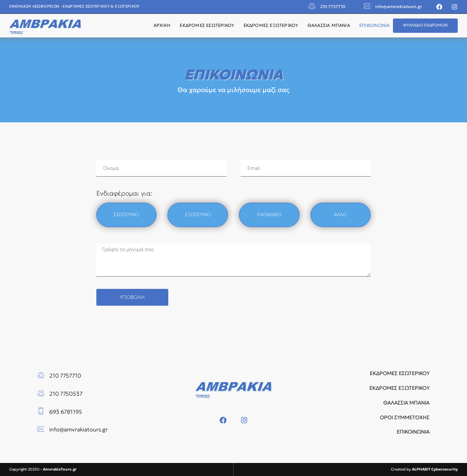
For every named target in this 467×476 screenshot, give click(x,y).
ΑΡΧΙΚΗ (162, 25)
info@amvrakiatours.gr (399, 7)
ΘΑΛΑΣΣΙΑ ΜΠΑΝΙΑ (329, 25)
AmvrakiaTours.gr (60, 469)
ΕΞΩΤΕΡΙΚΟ (198, 214)
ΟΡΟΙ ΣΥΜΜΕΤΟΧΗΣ (405, 417)
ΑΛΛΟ (340, 214)
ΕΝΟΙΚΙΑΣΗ (269, 214)
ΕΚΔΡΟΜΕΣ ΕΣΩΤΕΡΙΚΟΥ (207, 25)
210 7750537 (66, 394)
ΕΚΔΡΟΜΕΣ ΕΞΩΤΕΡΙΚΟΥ (271, 25)
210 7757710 (333, 7)
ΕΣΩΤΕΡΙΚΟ (126, 214)
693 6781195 (66, 412)
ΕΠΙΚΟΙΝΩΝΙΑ (374, 25)
